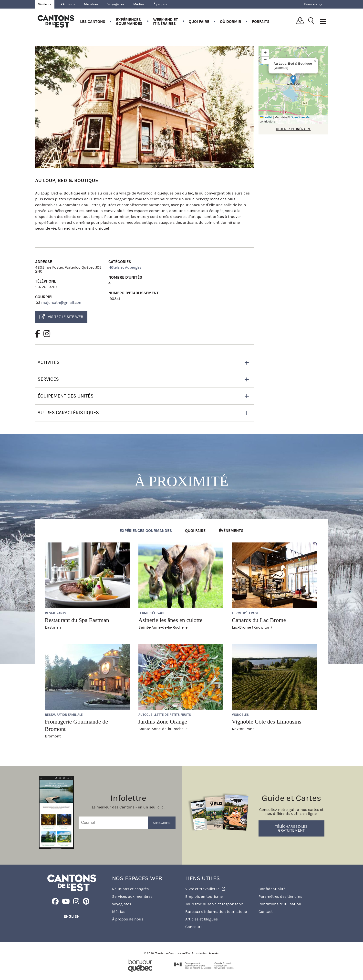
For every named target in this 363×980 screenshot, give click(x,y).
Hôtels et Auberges (125, 267)
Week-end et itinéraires (166, 22)
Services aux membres (132, 896)
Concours (194, 927)
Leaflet (266, 117)
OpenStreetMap (301, 117)
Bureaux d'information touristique (216, 912)
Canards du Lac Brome (259, 620)
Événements (231, 531)
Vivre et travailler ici (205, 889)
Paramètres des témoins (280, 896)
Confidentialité (272, 889)
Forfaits (261, 22)
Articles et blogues (202, 919)
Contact (266, 912)
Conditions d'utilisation (280, 904)
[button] (293, 80)
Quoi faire (199, 22)
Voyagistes (116, 4)
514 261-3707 (46, 287)
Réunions (68, 4)
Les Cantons (93, 22)
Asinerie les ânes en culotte (171, 620)
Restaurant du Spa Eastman (77, 620)
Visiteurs (45, 4)
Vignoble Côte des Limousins (267, 722)
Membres (91, 4)
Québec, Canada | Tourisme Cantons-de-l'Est (56, 21)
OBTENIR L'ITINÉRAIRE (293, 129)
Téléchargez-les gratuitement (291, 828)
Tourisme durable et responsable (214, 904)
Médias (139, 4)
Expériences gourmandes (129, 22)
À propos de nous (128, 919)
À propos (160, 4)
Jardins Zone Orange (163, 722)
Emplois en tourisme (204, 896)
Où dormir (231, 22)
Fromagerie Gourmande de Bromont (77, 725)
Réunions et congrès (130, 889)
